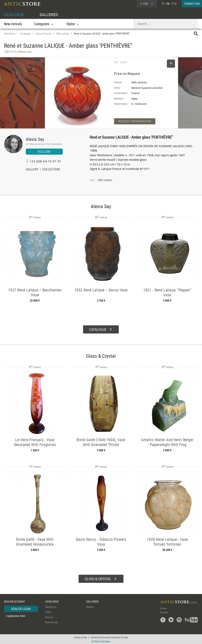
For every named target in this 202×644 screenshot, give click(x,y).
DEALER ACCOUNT (15, 601)
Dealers (90, 606)
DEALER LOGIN (21, 608)
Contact (164, 612)
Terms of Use (80, 637)
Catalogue (25, 34)
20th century (63, 34)
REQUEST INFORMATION (135, 121)
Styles (48, 611)
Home (163, 608)
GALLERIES (49, 15)
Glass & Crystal (43, 34)
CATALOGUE (14, 15)
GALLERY (32, 170)
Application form (16, 615)
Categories (51, 606)
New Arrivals (13, 24)
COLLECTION (51, 170)
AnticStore (10, 34)
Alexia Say (35, 139)
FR (163, 4)
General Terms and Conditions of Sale (109, 637)
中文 (174, 4)
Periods (49, 617)
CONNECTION (192, 4)
